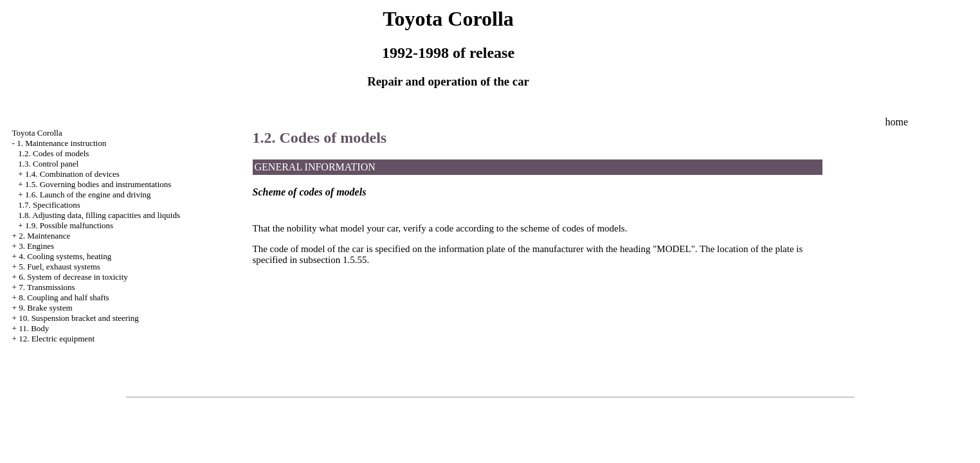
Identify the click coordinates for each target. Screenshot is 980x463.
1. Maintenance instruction (61, 143)
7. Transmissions (47, 287)
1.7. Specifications (49, 205)
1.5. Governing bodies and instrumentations (98, 184)
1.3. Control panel (48, 164)
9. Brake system (45, 308)
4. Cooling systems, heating (65, 256)
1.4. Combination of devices (72, 174)
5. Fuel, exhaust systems (59, 267)
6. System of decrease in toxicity (73, 277)
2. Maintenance (44, 236)
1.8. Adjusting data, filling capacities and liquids (99, 215)
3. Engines (36, 246)
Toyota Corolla (37, 133)
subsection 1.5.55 (333, 260)
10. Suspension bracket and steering (79, 318)
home (896, 122)
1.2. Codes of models (53, 153)
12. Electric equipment (57, 339)
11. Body (34, 328)
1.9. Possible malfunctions (69, 225)
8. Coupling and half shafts (64, 297)
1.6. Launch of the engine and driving (88, 195)
